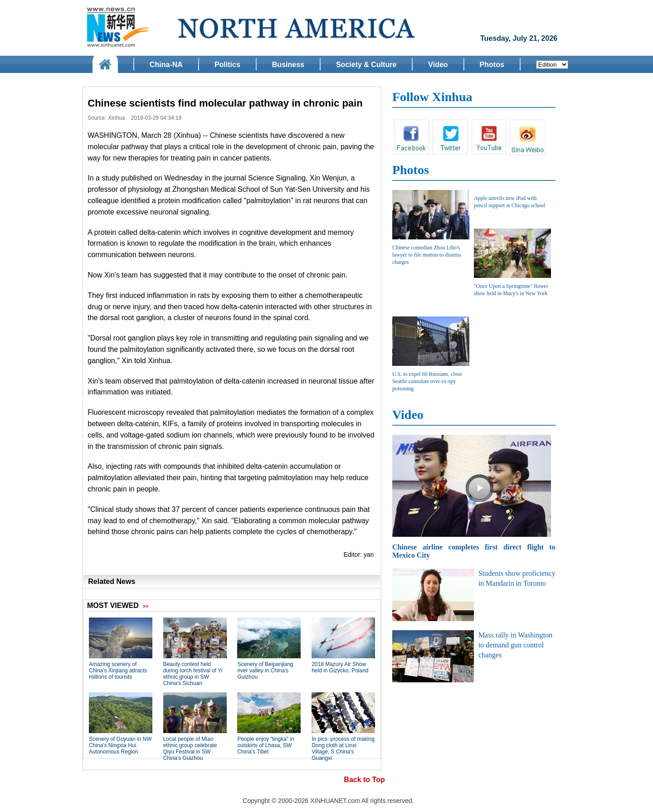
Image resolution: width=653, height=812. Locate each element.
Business (288, 65)
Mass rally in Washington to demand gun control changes (515, 645)
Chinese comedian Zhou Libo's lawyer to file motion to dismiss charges (427, 255)
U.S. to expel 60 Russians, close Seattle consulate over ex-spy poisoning (427, 381)
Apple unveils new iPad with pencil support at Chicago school (509, 202)
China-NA (166, 65)
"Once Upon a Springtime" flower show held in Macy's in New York (511, 290)
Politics (227, 65)
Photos (492, 65)
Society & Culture (366, 65)
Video (438, 65)
